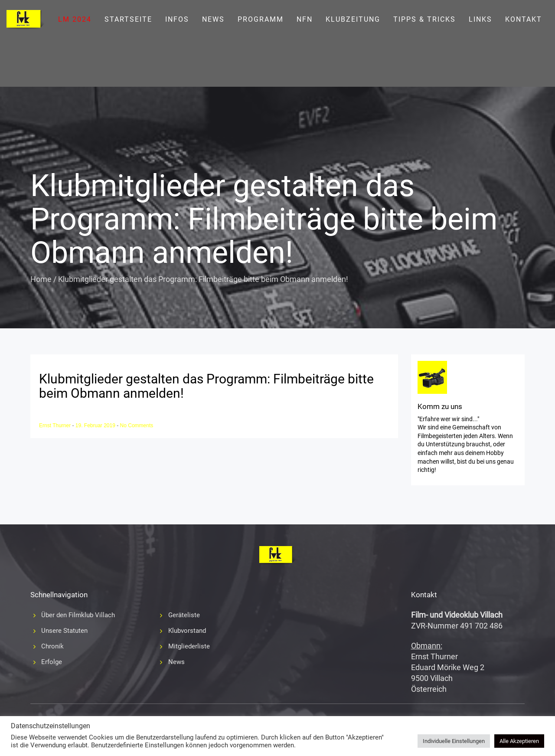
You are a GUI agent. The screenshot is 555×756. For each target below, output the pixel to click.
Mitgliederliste (189, 646)
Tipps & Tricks (424, 19)
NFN (305, 19)
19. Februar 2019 (96, 425)
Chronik (52, 646)
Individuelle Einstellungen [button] (454, 741)
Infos (177, 19)
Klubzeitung (353, 19)
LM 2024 (75, 19)
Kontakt (524, 19)
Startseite (128, 19)
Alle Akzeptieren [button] (519, 741)
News (213, 19)
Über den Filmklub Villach (78, 615)
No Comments (137, 425)
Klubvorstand (187, 631)
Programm (261, 19)
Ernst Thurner (55, 425)
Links (480, 19)
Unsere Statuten (64, 631)
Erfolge (52, 662)
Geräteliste (184, 615)
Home (41, 279)
